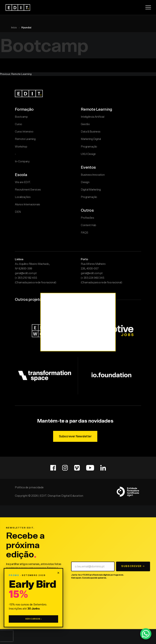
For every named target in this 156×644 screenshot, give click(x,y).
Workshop (21, 147)
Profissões (87, 218)
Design (85, 182)
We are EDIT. (23, 182)
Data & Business (91, 132)
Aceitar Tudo (99, 349)
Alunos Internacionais (27, 205)
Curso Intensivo (24, 132)
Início (14, 28)
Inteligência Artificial (92, 117)
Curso (18, 124)
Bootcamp (21, 117)
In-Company (22, 162)
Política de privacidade (29, 486)
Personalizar (74, 349)
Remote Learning (25, 139)
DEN (18, 212)
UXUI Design (88, 154)
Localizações (23, 197)
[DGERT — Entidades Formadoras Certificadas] (128, 490)
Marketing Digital (91, 139)
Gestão (85, 124)
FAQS (84, 233)
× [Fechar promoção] (58, 573)
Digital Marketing (91, 190)
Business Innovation (93, 175)
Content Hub (88, 225)
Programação (89, 147)
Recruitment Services (28, 190)
